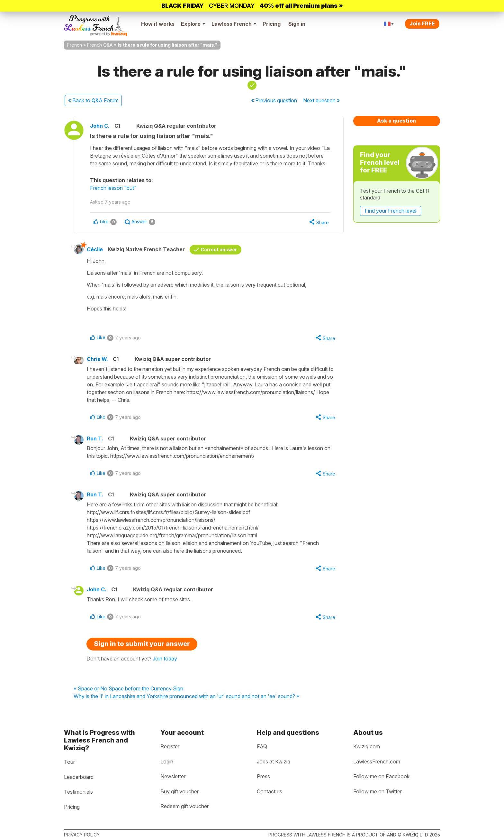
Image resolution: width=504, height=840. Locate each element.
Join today (165, 659)
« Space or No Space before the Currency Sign (128, 689)
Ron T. (95, 438)
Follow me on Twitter (378, 791)
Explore (193, 24)
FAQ (262, 746)
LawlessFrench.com (377, 762)
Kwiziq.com (367, 746)
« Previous (274, 100)
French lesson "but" (113, 188)
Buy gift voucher (180, 791)
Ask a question (396, 121)
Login (167, 762)
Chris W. (97, 359)
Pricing (272, 24)
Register (170, 746)
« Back (93, 100)
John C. (100, 126)
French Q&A (100, 45)
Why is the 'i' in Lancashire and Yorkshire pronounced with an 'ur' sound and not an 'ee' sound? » (186, 697)
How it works (158, 24)
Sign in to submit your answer (142, 644)
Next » (321, 100)
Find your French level (391, 211)
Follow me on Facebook (381, 776)
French (75, 45)
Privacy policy (82, 835)
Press (263, 776)
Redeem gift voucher (184, 806)
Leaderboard (79, 777)
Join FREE (422, 23)
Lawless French (234, 24)
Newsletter (173, 776)
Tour (69, 762)
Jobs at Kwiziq (274, 762)
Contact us (270, 791)
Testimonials (78, 792)
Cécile (95, 249)
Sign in (297, 24)
